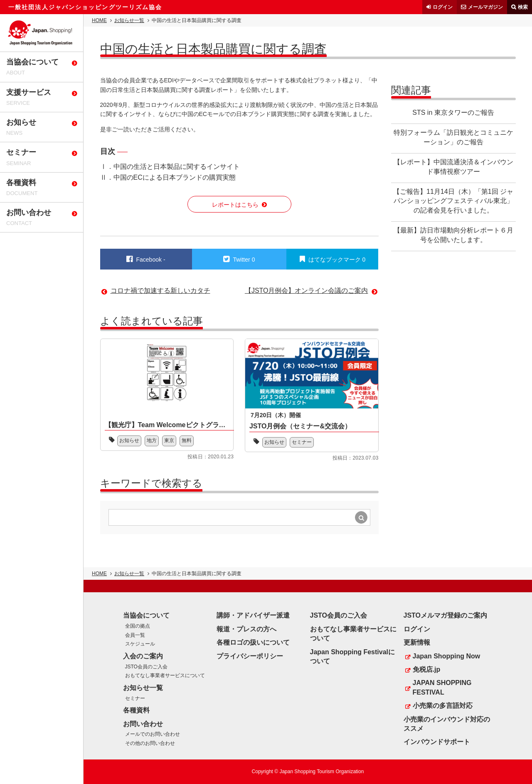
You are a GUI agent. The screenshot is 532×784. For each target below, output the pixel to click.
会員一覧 (135, 635)
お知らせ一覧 (129, 20)
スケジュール (140, 644)
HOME (99, 20)
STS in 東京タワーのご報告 (453, 113)
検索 (523, 7)
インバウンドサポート (437, 742)
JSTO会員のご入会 (146, 667)
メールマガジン (485, 7)
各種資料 (136, 710)
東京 (169, 440)
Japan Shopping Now (447, 656)
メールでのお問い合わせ (153, 734)
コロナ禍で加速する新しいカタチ (160, 291)
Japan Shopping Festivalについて (352, 657)
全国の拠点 (138, 626)
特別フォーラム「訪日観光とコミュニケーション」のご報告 (453, 137)
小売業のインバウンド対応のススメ (447, 724)
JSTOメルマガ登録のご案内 (446, 615)
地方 (152, 440)
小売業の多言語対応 (443, 706)
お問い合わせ (143, 724)
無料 (187, 440)
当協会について (146, 615)
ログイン (443, 7)
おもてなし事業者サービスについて (165, 675)
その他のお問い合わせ (150, 743)
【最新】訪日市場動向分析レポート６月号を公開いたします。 (453, 235)
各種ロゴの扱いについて (253, 642)
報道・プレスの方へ (246, 629)
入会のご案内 (143, 656)
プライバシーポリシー (250, 656)
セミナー (302, 442)
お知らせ (129, 440)
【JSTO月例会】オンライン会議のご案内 (307, 291)
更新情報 (417, 642)
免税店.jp (427, 669)
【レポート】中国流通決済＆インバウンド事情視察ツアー (453, 167)
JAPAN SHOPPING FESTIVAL (442, 687)
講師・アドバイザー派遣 (253, 615)
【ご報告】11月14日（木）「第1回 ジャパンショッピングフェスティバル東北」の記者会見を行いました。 (453, 201)
